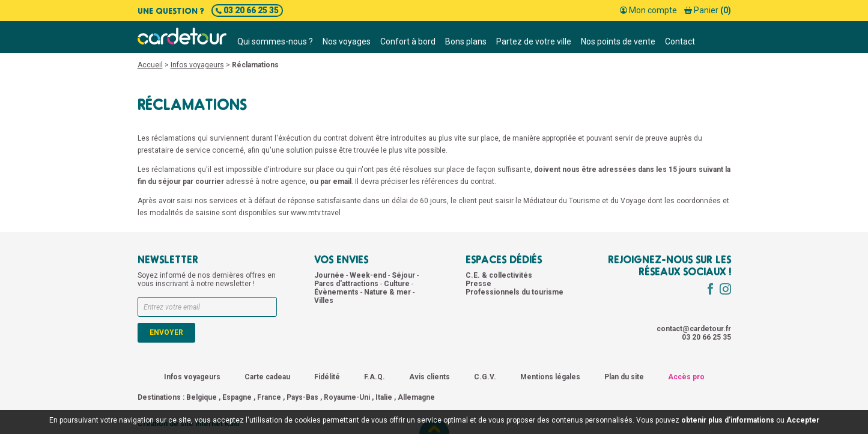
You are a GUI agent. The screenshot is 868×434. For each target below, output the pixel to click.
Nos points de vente (618, 41)
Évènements (337, 292)
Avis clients (429, 377)
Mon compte (648, 10)
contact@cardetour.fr (694, 329)
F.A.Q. (375, 377)
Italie (384, 397)
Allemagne (416, 397)
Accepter (803, 420)
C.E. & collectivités (499, 275)
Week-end (369, 275)
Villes (324, 301)
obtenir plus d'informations (728, 420)
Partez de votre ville (534, 41)
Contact (680, 41)
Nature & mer (388, 292)
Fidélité (327, 377)
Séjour (404, 275)
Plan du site (624, 377)
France (269, 397)
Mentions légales (550, 377)
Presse (478, 284)
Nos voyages (347, 41)
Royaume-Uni (347, 397)
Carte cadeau (267, 377)
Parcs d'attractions (347, 284)
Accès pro (686, 377)
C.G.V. (485, 377)
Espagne (237, 397)
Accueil (150, 65)
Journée (330, 275)
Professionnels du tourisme (514, 292)
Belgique (202, 397)
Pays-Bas (302, 397)
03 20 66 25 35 (247, 10)
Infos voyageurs (197, 65)
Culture (398, 284)
